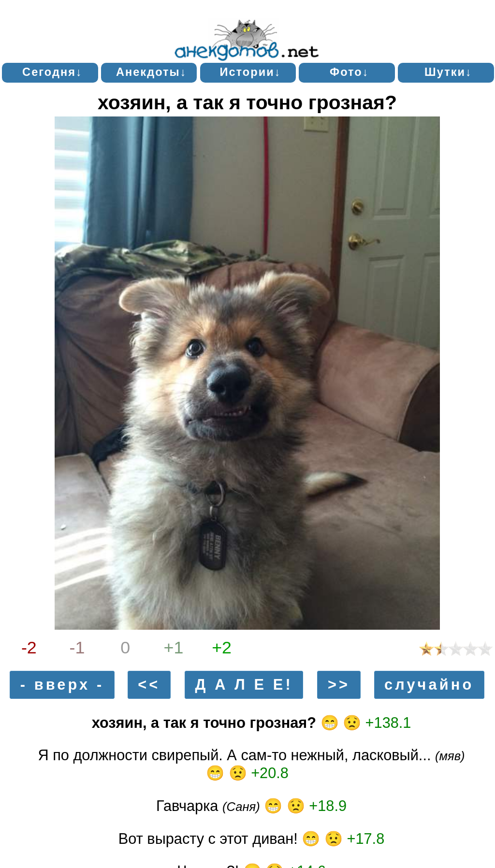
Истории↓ (250, 72)
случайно (429, 685)
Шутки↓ (448, 72)
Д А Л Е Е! (244, 685)
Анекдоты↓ (152, 72)
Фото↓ (349, 72)
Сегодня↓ (52, 72)
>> (339, 685)
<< (149, 685)
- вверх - (62, 685)
